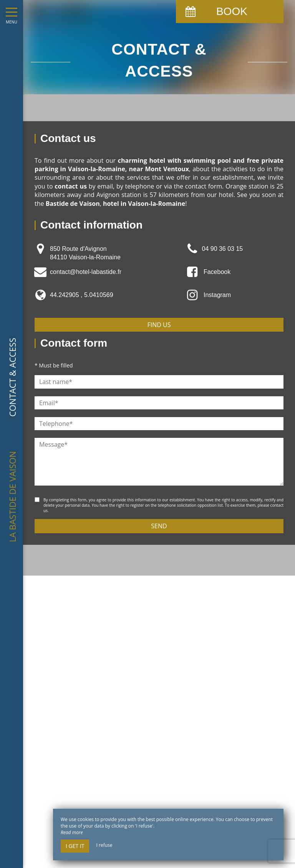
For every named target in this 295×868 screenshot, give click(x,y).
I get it (75, 846)
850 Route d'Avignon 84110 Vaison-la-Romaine (85, 253)
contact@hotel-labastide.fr (86, 272)
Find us (159, 325)
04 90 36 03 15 (222, 249)
